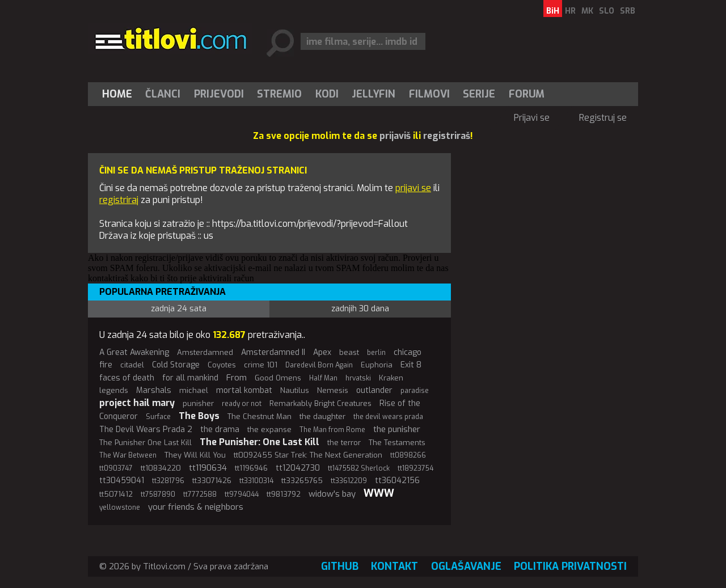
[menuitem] (120, 94)
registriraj (119, 200)
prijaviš (395, 136)
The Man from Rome (332, 430)
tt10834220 (161, 468)
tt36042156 (397, 481)
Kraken (391, 378)
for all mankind (190, 378)
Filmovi (429, 94)
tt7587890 (158, 494)
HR (570, 11)
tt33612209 (349, 481)
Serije (479, 94)
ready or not (242, 404)
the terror (344, 443)
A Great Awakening (134, 352)
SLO (607, 11)
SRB (628, 11)
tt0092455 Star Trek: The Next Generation (308, 455)
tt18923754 (415, 468)
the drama (220, 430)
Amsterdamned (205, 352)
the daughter (322, 416)
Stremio (279, 94)
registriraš (447, 136)
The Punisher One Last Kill (145, 443)
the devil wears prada (388, 417)
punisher (198, 403)
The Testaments (397, 443)
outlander (374, 390)
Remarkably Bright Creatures (320, 403)
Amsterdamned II (273, 352)
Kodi (327, 94)
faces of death (127, 378)
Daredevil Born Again (319, 365)
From (237, 378)
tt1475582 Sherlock (359, 468)
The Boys (199, 416)
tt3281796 (168, 481)
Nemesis (333, 390)
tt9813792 (284, 494)
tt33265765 (302, 481)
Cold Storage (176, 365)
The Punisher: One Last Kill (259, 442)
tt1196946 (251, 468)
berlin (376, 353)
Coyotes (222, 365)
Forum (527, 94)
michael (194, 390)
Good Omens (278, 378)
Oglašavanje (466, 566)
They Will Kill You (195, 455)
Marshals (154, 390)
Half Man (323, 378)
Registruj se (603, 118)
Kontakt (394, 566)
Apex (322, 352)
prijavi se (413, 188)
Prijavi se (532, 118)
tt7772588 (200, 494)
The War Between (128, 455)
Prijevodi (219, 94)
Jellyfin (373, 94)
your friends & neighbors (196, 507)
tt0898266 (408, 455)
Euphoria (377, 365)
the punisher (397, 429)
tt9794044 (242, 494)
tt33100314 (256, 481)
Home (117, 94)
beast (349, 352)
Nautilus (295, 390)
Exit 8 (411, 365)
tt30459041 (122, 481)
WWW (379, 493)
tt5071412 (116, 494)
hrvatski (358, 378)
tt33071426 (212, 481)
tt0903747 (116, 468)
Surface (158, 417)
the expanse (269, 430)
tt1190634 (208, 468)
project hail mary (137, 403)
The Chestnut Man (259, 416)
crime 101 (261, 365)
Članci (163, 94)
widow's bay (332, 494)
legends (114, 390)
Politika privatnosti (570, 566)
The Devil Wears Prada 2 (146, 430)
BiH (553, 11)
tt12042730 (298, 468)
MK (587, 11)
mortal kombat (244, 390)
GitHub (340, 566)
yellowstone (120, 507)
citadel (132, 365)
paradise (415, 391)
